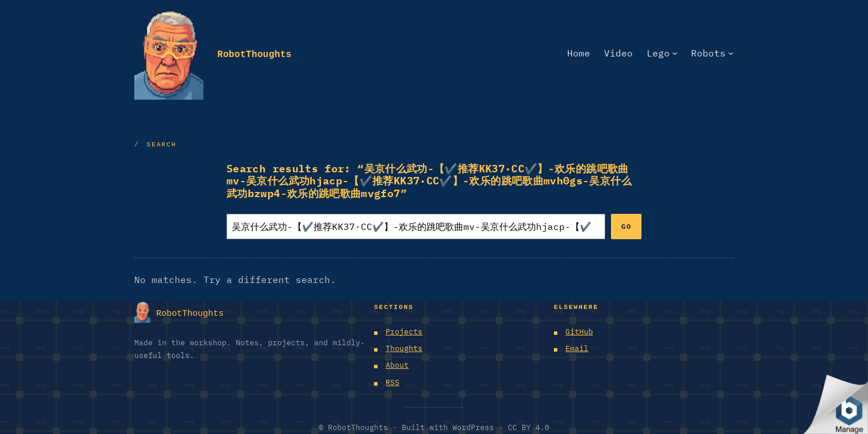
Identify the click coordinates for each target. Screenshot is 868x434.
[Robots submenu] (731, 53)
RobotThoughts (254, 52)
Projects (404, 332)
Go (626, 226)
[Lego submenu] (675, 53)
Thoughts (404, 348)
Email (577, 348)
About (397, 365)
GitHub (579, 332)
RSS (393, 382)
